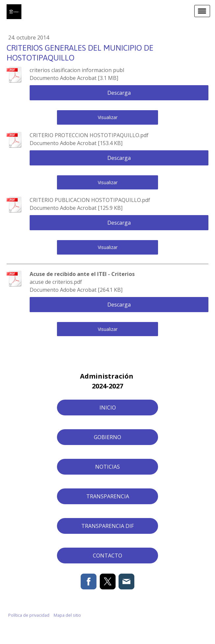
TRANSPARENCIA (108, 496)
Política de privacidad (29, 615)
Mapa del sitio (67, 615)
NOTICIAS (107, 467)
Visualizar (108, 117)
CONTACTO (107, 556)
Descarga (119, 93)
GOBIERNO (107, 437)
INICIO (108, 408)
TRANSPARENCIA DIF (107, 526)
